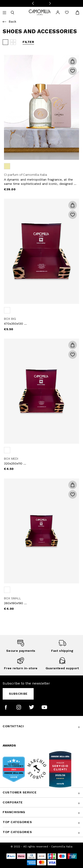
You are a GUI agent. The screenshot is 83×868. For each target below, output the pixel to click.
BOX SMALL (13, 598)
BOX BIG (10, 319)
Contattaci (13, 726)
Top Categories (17, 822)
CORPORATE (13, 802)
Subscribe (18, 694)
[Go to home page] (40, 12)
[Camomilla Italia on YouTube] (44, 707)
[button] (73, 61)
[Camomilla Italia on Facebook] (6, 707)
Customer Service (20, 792)
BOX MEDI (11, 459)
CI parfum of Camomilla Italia (25, 175)
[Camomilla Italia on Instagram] (19, 707)
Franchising (14, 812)
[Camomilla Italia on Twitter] (32, 707)
